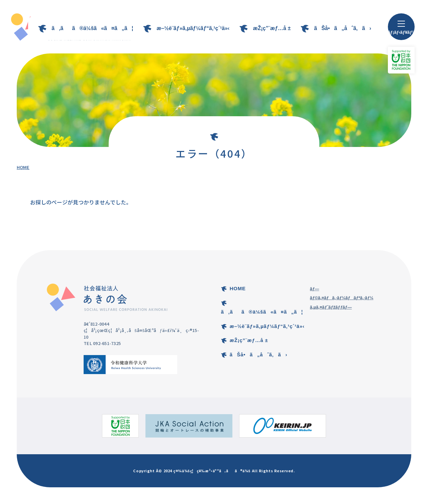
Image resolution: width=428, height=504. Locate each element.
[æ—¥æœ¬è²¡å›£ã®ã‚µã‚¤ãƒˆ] (120, 426)
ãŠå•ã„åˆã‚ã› (343, 28)
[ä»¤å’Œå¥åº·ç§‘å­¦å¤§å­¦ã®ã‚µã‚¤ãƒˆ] (130, 365)
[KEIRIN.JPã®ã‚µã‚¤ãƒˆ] (283, 426)
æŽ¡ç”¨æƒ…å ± (272, 28)
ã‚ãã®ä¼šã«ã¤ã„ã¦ (92, 28)
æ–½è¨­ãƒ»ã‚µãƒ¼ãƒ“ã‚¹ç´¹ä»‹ (193, 28)
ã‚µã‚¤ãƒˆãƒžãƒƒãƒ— (331, 307)
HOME (23, 167)
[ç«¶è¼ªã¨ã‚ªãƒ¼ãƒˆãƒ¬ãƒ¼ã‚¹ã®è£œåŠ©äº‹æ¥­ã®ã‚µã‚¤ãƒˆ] (189, 426)
